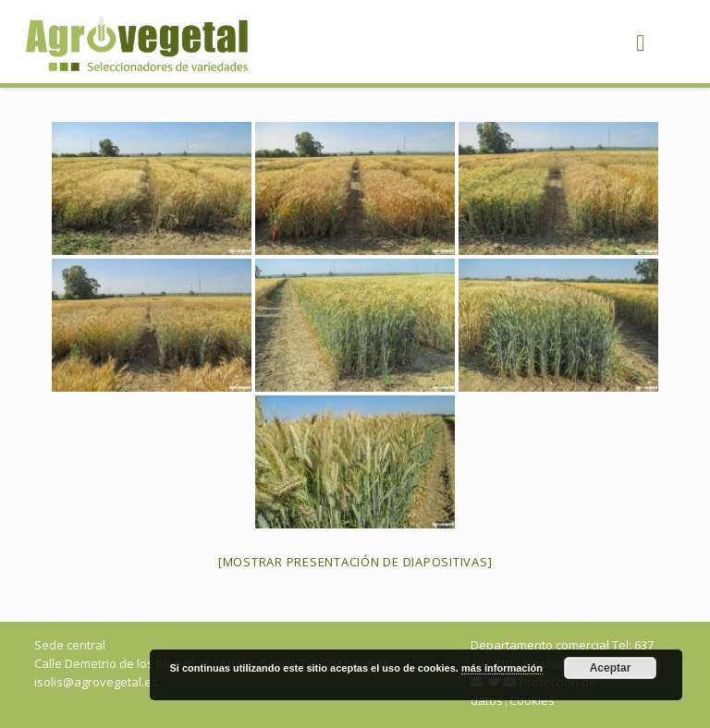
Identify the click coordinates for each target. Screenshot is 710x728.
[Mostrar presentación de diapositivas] (355, 562)
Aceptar (611, 668)
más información (502, 668)
